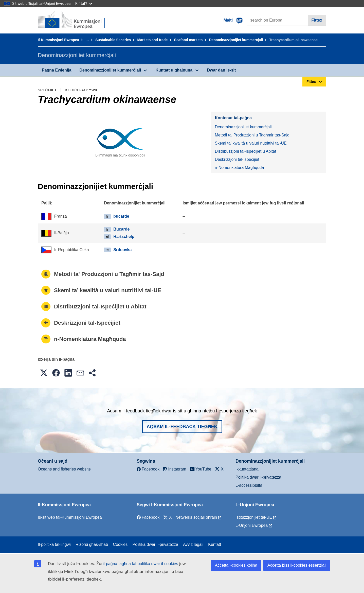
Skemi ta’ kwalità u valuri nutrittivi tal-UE (251, 143)
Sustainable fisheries (113, 40)
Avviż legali (193, 544)
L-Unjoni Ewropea (252, 525)
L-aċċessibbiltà (249, 485)
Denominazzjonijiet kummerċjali (236, 40)
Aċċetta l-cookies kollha (236, 565)
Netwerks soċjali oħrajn (196, 517)
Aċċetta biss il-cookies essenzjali (297, 565)
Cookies (120, 544)
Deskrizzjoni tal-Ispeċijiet (237, 159)
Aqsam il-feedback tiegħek (182, 427)
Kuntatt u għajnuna (174, 70)
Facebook (148, 517)
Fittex (317, 20)
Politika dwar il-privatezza (258, 477)
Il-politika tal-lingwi (54, 544)
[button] (44, 373)
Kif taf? (84, 3)
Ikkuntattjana (247, 469)
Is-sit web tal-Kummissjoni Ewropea (70, 517)
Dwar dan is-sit (222, 70)
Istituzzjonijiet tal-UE (254, 517)
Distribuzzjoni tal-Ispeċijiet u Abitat (245, 151)
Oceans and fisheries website (64, 469)
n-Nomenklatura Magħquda (239, 168)
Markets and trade (152, 40)
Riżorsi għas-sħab (92, 544)
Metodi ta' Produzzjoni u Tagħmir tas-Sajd (252, 135)
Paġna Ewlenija (57, 70)
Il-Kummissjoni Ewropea (58, 40)
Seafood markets (188, 40)
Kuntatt (215, 544)
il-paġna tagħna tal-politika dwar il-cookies (141, 564)
